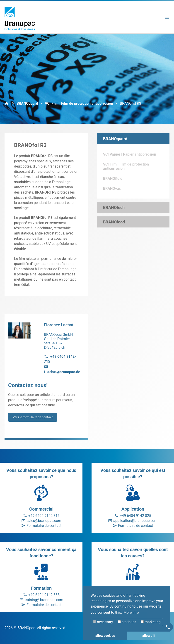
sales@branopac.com (44, 521)
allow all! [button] (149, 636)
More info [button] (131, 612)
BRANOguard (27, 103)
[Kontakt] (168, 627)
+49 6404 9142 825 (135, 516)
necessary (103, 622)
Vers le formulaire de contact (33, 417)
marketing (151, 622)
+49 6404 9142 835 (44, 595)
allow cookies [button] (105, 636)
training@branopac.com (44, 600)
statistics (127, 622)
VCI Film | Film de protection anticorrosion (79, 103)
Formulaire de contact (44, 526)
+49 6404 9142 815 (44, 516)
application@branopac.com (135, 521)
